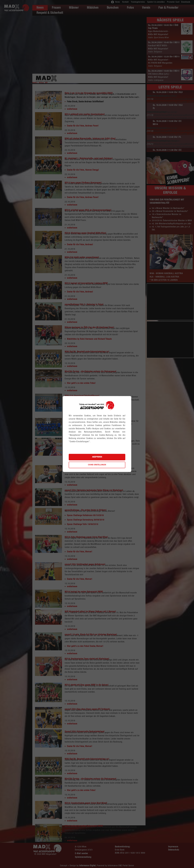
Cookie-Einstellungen (97, 465)
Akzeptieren (97, 457)
